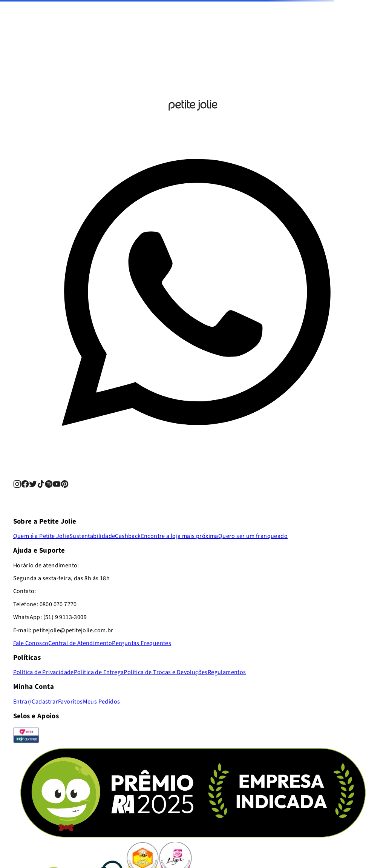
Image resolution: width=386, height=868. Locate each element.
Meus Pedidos (102, 702)
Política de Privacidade (44, 672)
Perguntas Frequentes (142, 643)
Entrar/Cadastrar (36, 702)
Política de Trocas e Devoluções (165, 672)
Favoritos (70, 702)
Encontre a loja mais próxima (180, 536)
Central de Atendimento (80, 643)
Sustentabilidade (92, 536)
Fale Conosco (31, 643)
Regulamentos (227, 672)
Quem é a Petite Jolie (41, 536)
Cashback (128, 536)
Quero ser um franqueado (253, 536)
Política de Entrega (99, 672)
